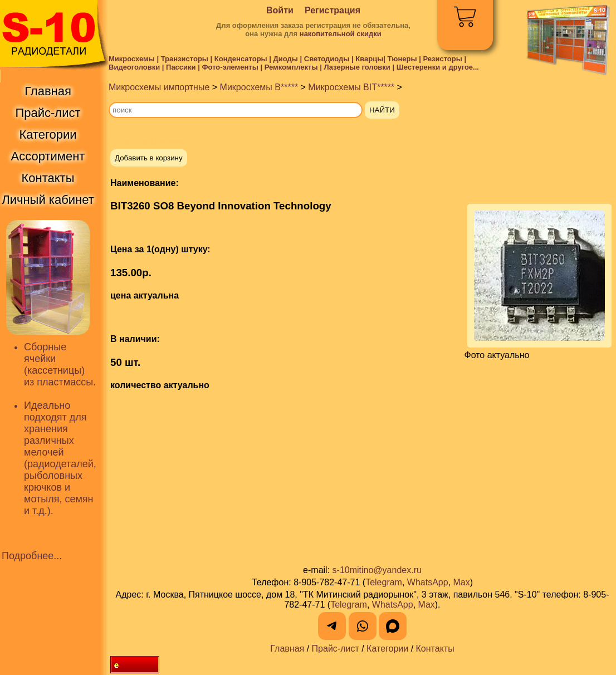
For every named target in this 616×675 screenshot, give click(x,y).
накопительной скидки (341, 34)
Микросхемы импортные (159, 87)
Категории (387, 649)
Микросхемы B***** (259, 87)
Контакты (435, 649)
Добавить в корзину (149, 158)
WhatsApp (428, 582)
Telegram (384, 582)
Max (462, 582)
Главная (287, 649)
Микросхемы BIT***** (351, 87)
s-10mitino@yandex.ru (377, 570)
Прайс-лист (336, 649)
